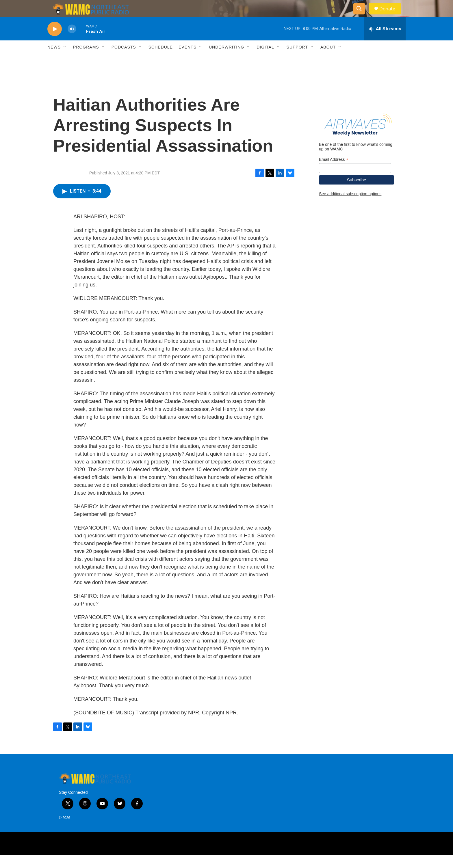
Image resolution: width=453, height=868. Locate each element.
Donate (391, 15)
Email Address (334, 173)
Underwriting (226, 60)
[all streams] (385, 42)
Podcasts (124, 60)
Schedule (161, 60)
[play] (55, 42)
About (328, 60)
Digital (265, 60)
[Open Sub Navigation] (65, 60)
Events (187, 60)
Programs (86, 60)
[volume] (72, 42)
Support (297, 60)
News (54, 60)
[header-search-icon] (362, 15)
